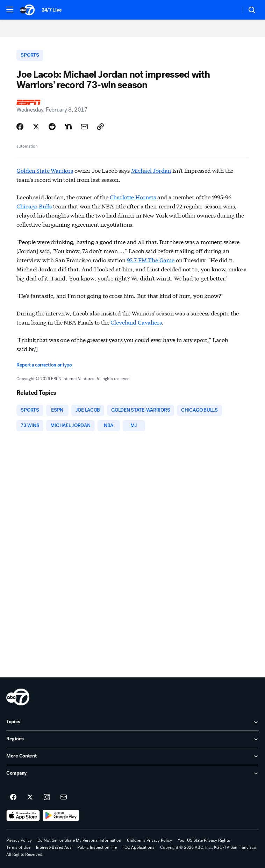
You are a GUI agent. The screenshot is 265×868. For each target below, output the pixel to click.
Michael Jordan (151, 170)
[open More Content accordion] (132, 756)
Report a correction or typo (44, 365)
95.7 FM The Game (151, 260)
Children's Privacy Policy (149, 840)
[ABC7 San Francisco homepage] (27, 10)
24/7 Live (52, 10)
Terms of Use (18, 847)
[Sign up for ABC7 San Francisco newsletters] (64, 797)
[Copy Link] (100, 127)
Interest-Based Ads (54, 847)
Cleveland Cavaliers (136, 322)
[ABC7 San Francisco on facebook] (13, 797)
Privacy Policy (19, 840)
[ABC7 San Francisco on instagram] (47, 797)
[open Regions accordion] (132, 739)
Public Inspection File (97, 847)
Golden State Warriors (45, 170)
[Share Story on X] (36, 127)
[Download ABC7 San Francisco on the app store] (23, 816)
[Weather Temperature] (230, 10)
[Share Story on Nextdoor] (68, 127)
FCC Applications (138, 847)
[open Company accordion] (132, 774)
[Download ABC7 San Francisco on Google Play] (61, 816)
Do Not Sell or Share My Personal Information (79, 840)
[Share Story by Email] (84, 127)
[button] (10, 9)
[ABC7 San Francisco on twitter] (30, 797)
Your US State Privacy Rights (204, 840)
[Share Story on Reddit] (52, 127)
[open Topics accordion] (132, 722)
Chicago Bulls (34, 206)
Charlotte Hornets (133, 197)
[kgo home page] (18, 697)
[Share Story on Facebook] (20, 127)
